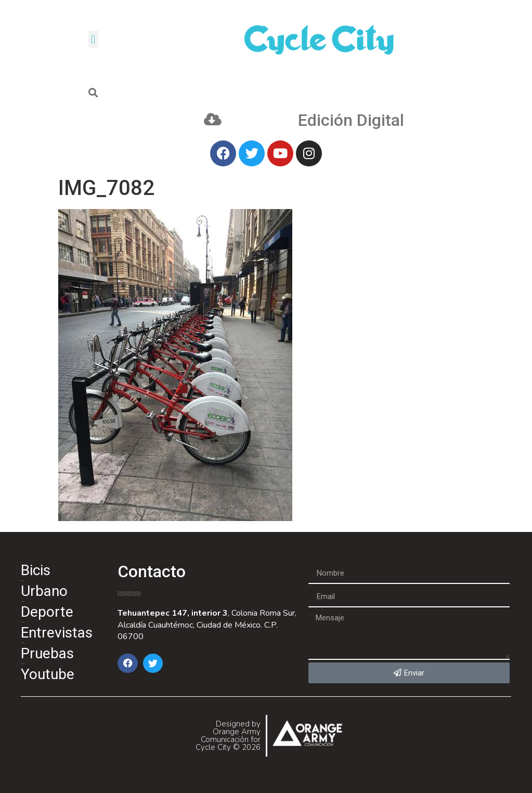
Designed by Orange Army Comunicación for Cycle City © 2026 (228, 736)
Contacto (152, 571)
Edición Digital (351, 120)
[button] (93, 39)
